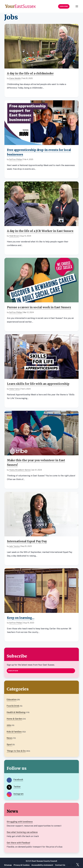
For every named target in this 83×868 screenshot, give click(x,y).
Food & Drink (13, 706)
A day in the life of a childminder (30, 73)
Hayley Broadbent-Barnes (20, 470)
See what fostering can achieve (22, 832)
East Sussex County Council (45, 861)
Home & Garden (14, 719)
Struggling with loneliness (20, 822)
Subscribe (64, 6)
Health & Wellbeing (16, 712)
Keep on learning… (21, 618)
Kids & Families (14, 732)
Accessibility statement (42, 865)
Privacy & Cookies (22, 865)
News (9, 738)
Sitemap (8, 865)
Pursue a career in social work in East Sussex (39, 307)
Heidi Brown (14, 236)
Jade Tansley (14, 546)
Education (12, 700)
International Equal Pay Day (27, 541)
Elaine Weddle (15, 78)
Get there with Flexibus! (18, 843)
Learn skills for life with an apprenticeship (38, 384)
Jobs (9, 725)
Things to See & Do (16, 751)
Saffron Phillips (16, 159)
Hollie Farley (14, 389)
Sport (10, 744)
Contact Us (60, 865)
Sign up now (13, 671)
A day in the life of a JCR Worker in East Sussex (40, 231)
